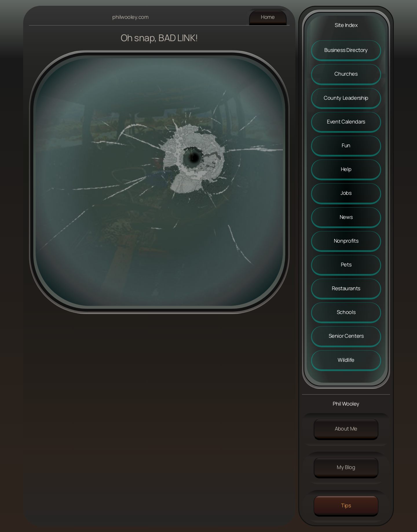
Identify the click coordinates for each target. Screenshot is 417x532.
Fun (346, 145)
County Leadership (346, 98)
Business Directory (346, 50)
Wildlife (346, 360)
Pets (346, 264)
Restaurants (346, 288)
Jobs (346, 193)
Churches (346, 74)
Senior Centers (346, 336)
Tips (346, 505)
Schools (346, 312)
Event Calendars (346, 121)
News (346, 217)
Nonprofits (346, 241)
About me (346, 428)
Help (346, 169)
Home (268, 17)
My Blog (346, 467)
